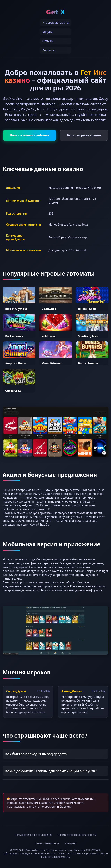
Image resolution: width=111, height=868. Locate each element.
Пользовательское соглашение (33, 835)
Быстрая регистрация (84, 135)
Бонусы (47, 32)
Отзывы (48, 41)
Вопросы (49, 50)
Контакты (70, 843)
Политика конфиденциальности (77, 835)
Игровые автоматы (56, 23)
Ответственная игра (47, 843)
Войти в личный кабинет (30, 135)
